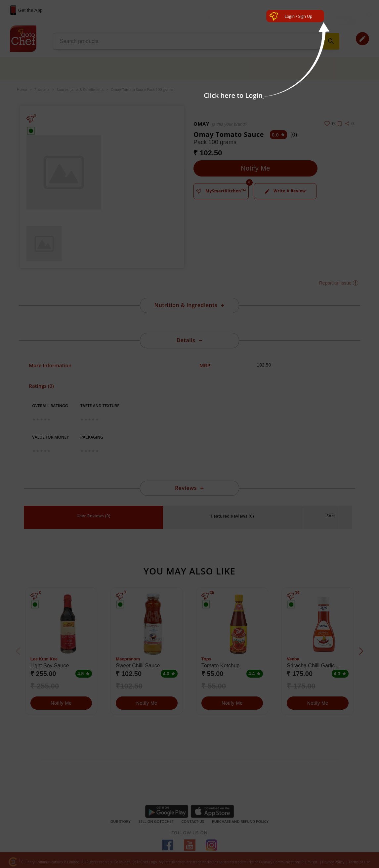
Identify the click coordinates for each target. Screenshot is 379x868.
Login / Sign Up (299, 16)
